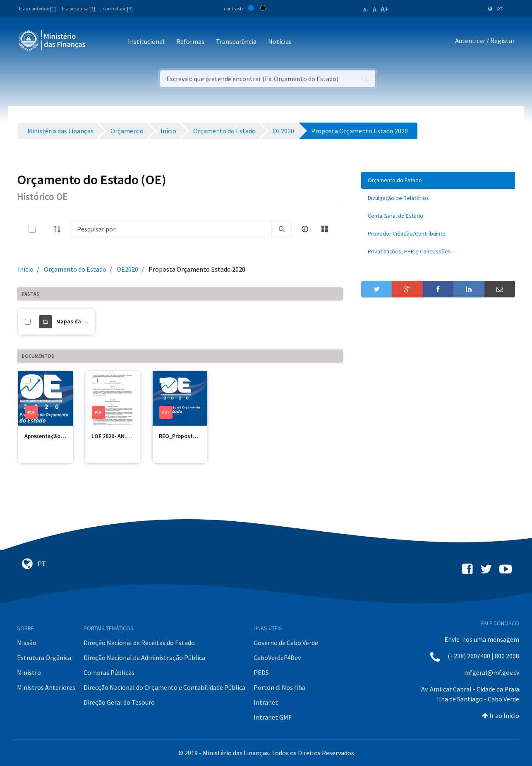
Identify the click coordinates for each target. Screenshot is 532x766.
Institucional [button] (146, 41)
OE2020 (127, 269)
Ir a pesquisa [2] (79, 8)
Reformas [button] (190, 41)
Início (26, 269)
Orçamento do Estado (75, 269)
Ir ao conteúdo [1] (37, 8)
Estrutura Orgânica (44, 658)
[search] (282, 229)
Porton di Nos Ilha (279, 687)
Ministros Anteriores (46, 687)
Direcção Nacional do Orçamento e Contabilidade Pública (164, 687)
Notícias (280, 41)
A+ (385, 9)
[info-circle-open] (305, 229)
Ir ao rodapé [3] (117, 8)
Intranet (266, 702)
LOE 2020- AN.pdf (113, 436)
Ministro (29, 672)
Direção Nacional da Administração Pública (144, 658)
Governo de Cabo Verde (286, 643)
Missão (27, 643)
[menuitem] (438, 180)
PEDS (261, 672)
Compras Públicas (109, 672)
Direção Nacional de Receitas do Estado (139, 643)
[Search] (171, 229)
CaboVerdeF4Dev (277, 658)
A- (366, 10)
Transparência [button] (236, 41)
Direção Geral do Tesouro (119, 702)
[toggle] (46, 229)
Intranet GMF (273, 717)
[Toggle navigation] (99, 42)
